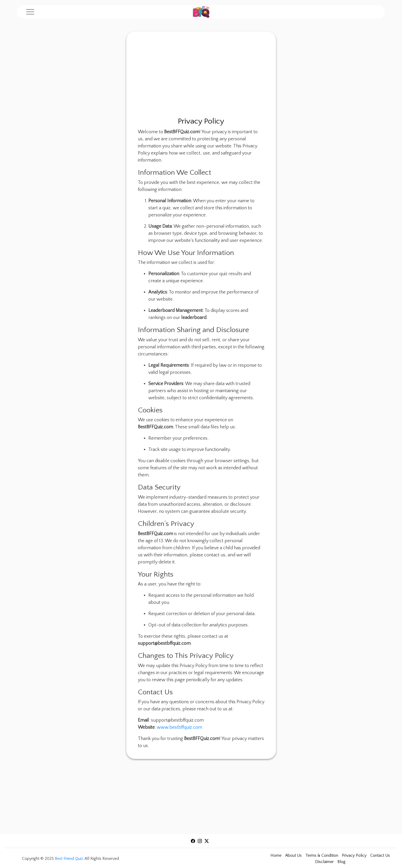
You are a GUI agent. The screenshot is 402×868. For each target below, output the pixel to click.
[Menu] (30, 12)
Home (276, 855)
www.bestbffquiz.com (179, 727)
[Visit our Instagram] (200, 840)
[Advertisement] (201, 76)
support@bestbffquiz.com (177, 720)
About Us (293, 855)
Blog (341, 862)
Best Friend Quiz (69, 859)
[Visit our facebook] (193, 840)
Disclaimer (324, 862)
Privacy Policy (354, 855)
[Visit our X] (207, 840)
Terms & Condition (322, 855)
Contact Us (380, 855)
